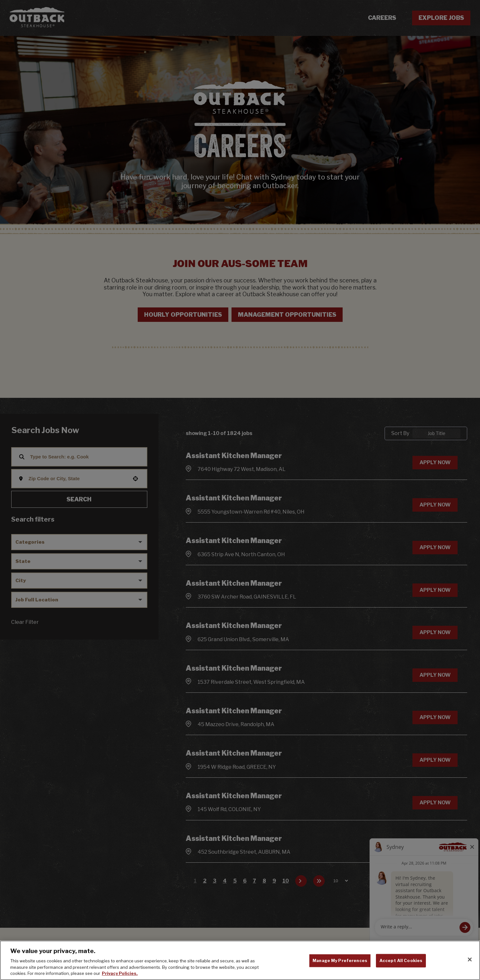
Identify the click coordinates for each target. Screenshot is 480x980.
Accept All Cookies (401, 972)
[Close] (470, 971)
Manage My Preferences (340, 972)
